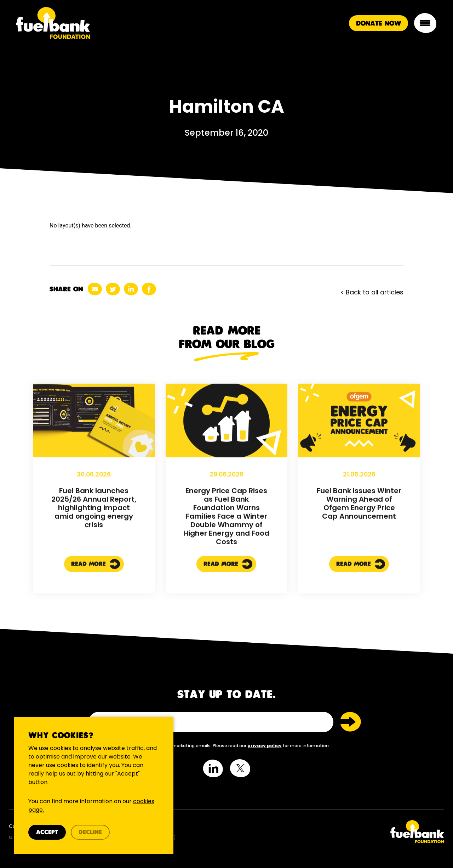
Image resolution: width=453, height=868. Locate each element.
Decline (90, 832)
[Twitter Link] (338, 832)
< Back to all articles (372, 292)
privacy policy (265, 746)
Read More (96, 595)
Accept (47, 832)
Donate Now (379, 24)
